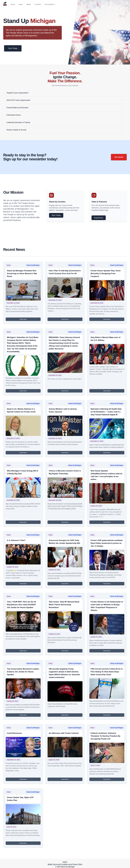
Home (13, 4)
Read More (23, 319)
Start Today (56, 215)
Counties (38, 4)
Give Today (13, 48)
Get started (119, 157)
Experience (99, 218)
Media (29, 4)
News (21, 4)
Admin (65, 862)
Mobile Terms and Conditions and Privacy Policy (65, 864)
